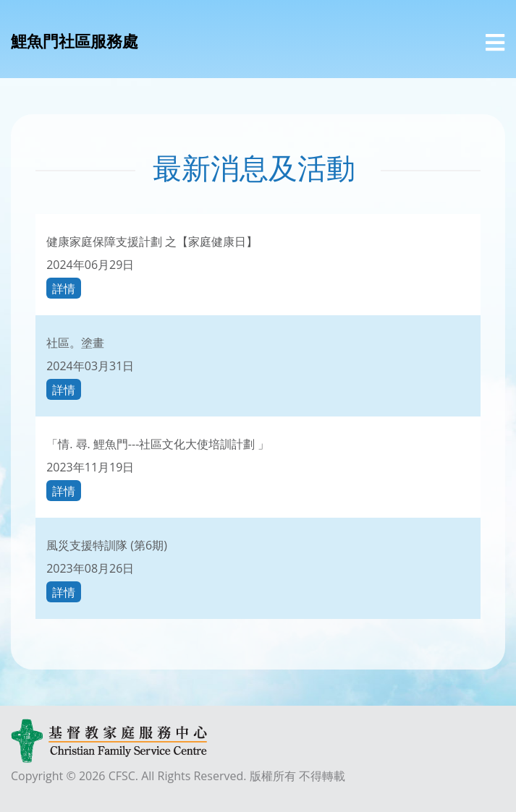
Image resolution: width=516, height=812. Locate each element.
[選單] (495, 43)
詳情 (64, 288)
